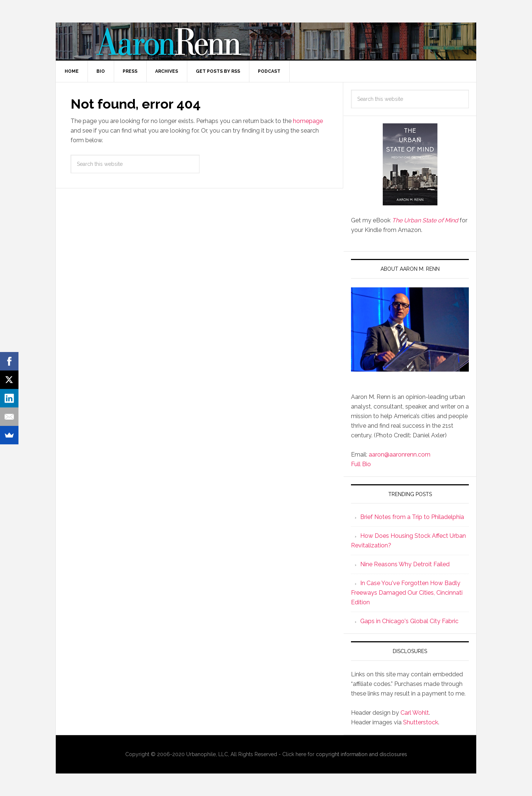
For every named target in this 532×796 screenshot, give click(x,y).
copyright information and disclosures (362, 754)
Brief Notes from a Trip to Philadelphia (412, 517)
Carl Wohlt (415, 713)
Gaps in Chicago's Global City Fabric (409, 621)
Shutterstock (421, 722)
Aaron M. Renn (266, 41)
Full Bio (361, 464)
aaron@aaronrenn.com (400, 455)
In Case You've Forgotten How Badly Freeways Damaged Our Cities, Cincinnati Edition (407, 593)
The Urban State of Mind (425, 220)
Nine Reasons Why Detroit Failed (405, 564)
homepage (308, 121)
